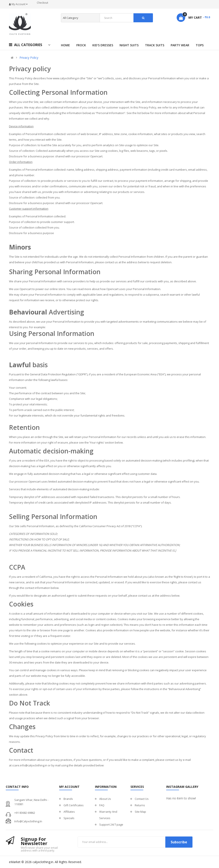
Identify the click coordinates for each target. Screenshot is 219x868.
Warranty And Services (108, 815)
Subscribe (179, 842)
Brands (68, 799)
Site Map (140, 812)
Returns (140, 805)
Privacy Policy (29, 58)
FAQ (102, 805)
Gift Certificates (74, 805)
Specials (69, 818)
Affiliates (69, 812)
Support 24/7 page (111, 824)
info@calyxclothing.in (28, 821)
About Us (105, 799)
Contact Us (142, 799)
